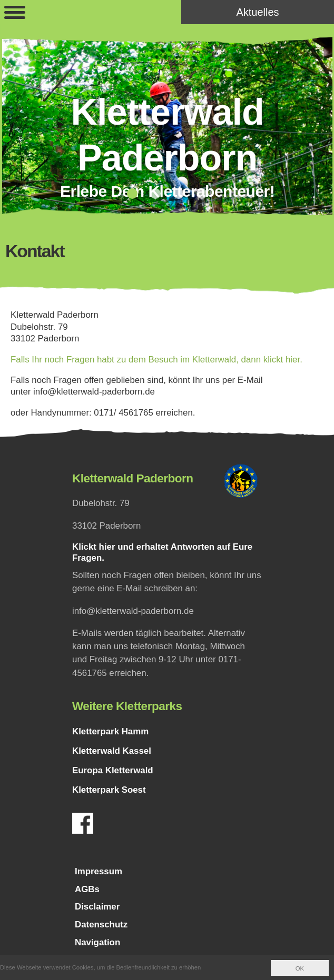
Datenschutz (101, 925)
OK (300, 968)
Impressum (99, 871)
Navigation (97, 942)
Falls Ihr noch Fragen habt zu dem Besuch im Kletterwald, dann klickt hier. (156, 360)
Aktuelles (257, 12)
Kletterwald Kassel (112, 751)
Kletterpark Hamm (110, 731)
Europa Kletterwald (113, 770)
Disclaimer (97, 907)
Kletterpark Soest (109, 790)
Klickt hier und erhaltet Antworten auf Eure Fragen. (162, 552)
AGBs (87, 889)
